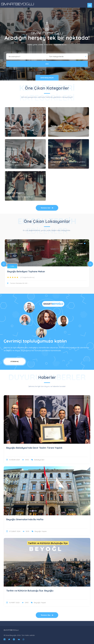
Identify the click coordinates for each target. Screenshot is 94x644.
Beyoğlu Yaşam (41, 531)
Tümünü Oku (47, 615)
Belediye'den (39, 460)
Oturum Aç (15, 361)
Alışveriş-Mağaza (16, 193)
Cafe (12, 266)
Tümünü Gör (47, 208)
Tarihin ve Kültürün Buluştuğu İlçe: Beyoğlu (30, 591)
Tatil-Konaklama (58, 158)
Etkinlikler (12, 126)
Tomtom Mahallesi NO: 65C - (18, 283)
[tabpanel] (47, 264)
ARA (47, 64)
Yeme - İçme (56, 126)
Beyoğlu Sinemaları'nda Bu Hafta (25, 519)
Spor (10, 161)
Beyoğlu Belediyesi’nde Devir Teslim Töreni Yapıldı (34, 448)
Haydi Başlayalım (47, 78)
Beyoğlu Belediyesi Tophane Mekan (26, 271)
